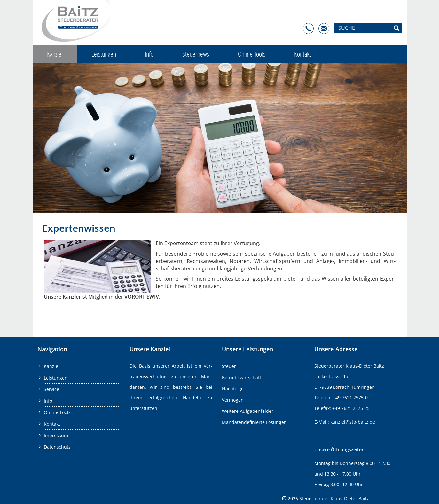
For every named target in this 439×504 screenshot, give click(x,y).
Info (149, 54)
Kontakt (303, 54)
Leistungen (104, 54)
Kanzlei (55, 54)
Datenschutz (57, 447)
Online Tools (57, 412)
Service (51, 389)
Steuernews (196, 54)
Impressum (56, 435)
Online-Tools (252, 54)
